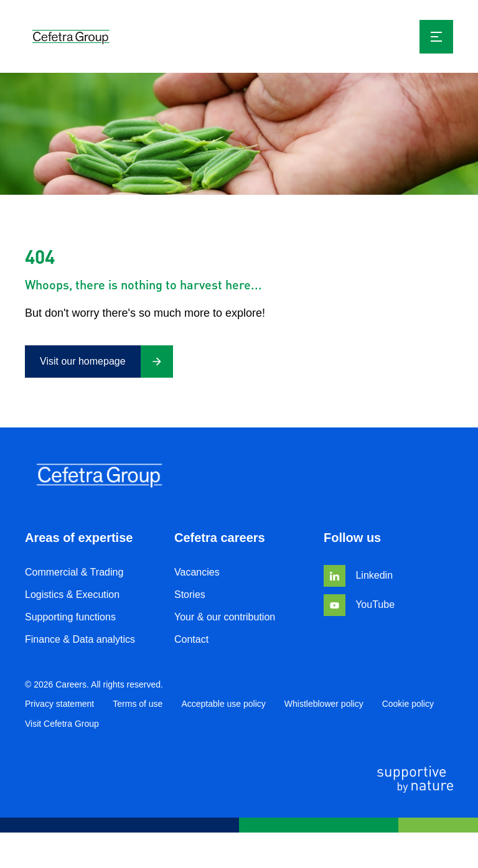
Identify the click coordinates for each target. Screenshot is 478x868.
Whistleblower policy (324, 704)
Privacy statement (59, 704)
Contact (191, 639)
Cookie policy (408, 704)
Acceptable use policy (223, 704)
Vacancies (197, 572)
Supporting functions (70, 617)
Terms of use (138, 704)
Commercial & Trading (74, 572)
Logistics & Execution (72, 595)
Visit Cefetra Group (62, 724)
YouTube (359, 604)
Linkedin (358, 575)
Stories (190, 595)
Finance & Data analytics (80, 639)
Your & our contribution (225, 617)
